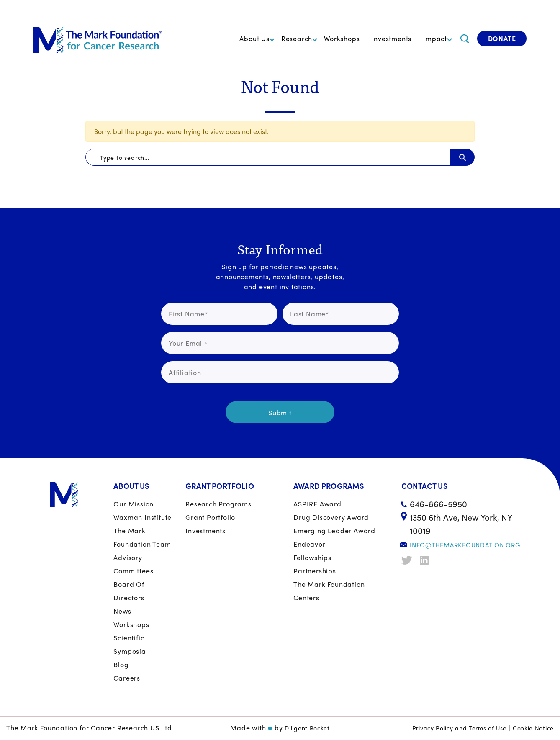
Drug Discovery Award (331, 517)
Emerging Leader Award (334, 531)
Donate (502, 38)
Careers (127, 678)
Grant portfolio (210, 517)
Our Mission (134, 504)
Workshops (342, 38)
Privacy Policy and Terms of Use (460, 728)
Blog (121, 664)
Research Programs (218, 504)
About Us (254, 38)
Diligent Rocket (307, 728)
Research (297, 38)
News (122, 611)
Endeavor (309, 544)
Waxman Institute (143, 517)
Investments (391, 38)
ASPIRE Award (317, 504)
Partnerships (315, 571)
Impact (435, 38)
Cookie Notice (533, 728)
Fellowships (312, 557)
